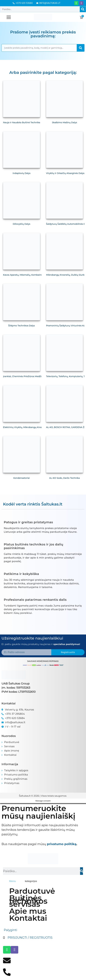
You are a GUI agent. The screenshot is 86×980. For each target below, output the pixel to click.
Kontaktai (28, 918)
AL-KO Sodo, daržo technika (64, 478)
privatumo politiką (62, 844)
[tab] (12, 881)
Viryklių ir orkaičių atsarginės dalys (65, 173)
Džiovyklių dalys (22, 224)
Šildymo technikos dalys (22, 326)
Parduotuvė (32, 891)
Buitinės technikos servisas (28, 901)
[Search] (83, 9)
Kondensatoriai (22, 478)
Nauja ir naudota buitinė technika (22, 122)
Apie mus (28, 911)
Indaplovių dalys (22, 173)
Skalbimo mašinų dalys (65, 122)
